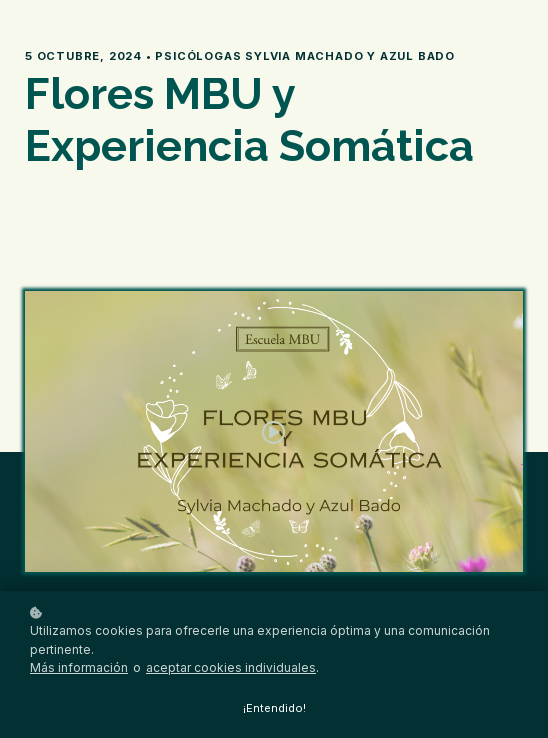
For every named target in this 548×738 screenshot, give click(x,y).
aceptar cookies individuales (231, 667)
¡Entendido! (274, 708)
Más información (79, 667)
